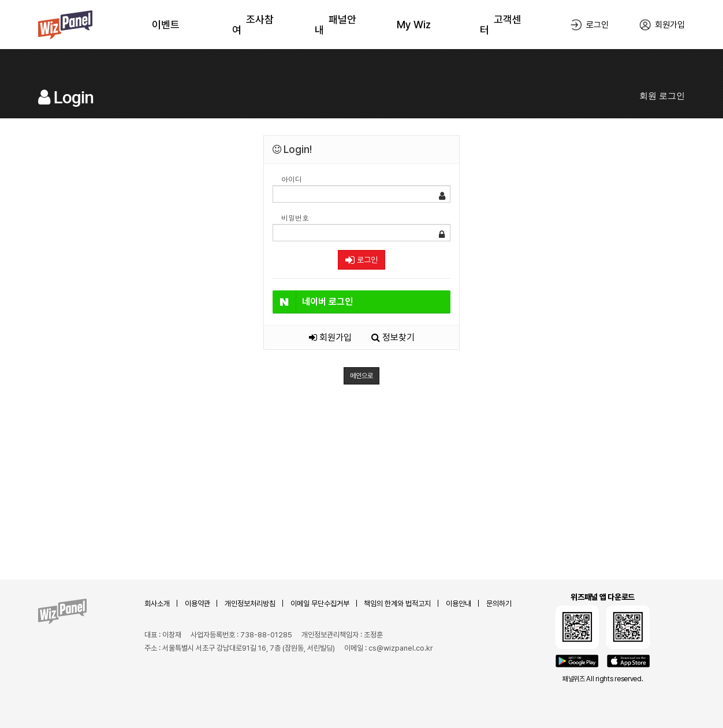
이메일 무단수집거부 (320, 604)
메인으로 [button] (361, 376)
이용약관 (197, 604)
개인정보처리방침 (250, 604)
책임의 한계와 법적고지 (397, 604)
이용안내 (459, 604)
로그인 (361, 260)
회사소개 (157, 604)
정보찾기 (393, 337)
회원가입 (330, 337)
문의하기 (499, 604)
